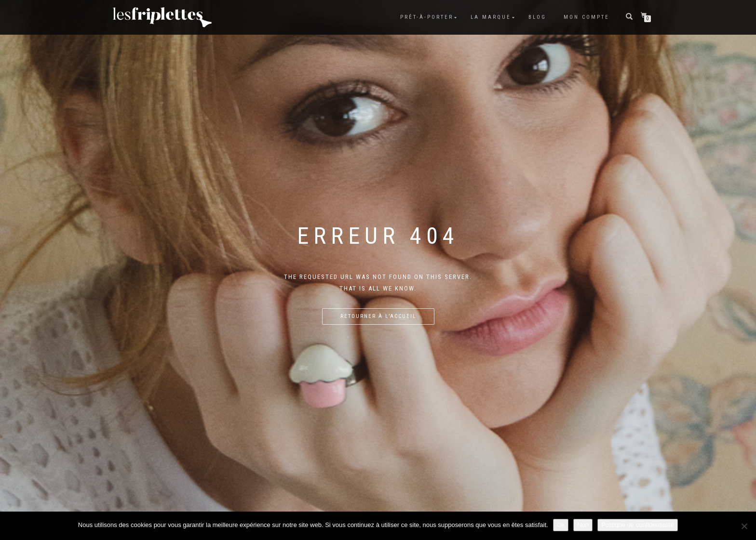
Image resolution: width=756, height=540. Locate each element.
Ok (561, 525)
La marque (491, 17)
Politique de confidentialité (638, 525)
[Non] (744, 526)
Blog (537, 17)
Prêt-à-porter (427, 17)
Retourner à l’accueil (378, 316)
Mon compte (587, 17)
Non (583, 525)
